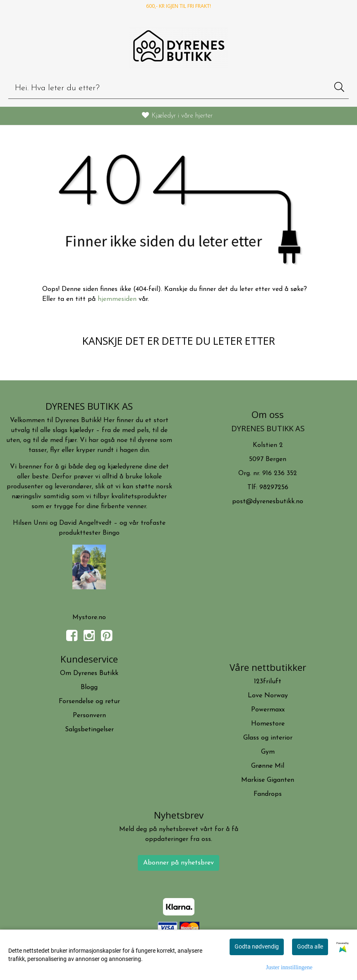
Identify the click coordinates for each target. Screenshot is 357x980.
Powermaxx (268, 710)
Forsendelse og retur (89, 701)
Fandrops (268, 794)
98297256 (274, 488)
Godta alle (310, 946)
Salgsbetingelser (89, 730)
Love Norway (268, 696)
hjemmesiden (117, 299)
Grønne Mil (268, 766)
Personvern (89, 716)
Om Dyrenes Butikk (89, 673)
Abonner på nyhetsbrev (178, 863)
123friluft (268, 682)
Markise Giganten (268, 780)
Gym (268, 752)
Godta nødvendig (257, 946)
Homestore (268, 724)
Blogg (89, 687)
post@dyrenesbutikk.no (268, 502)
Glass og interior (268, 738)
